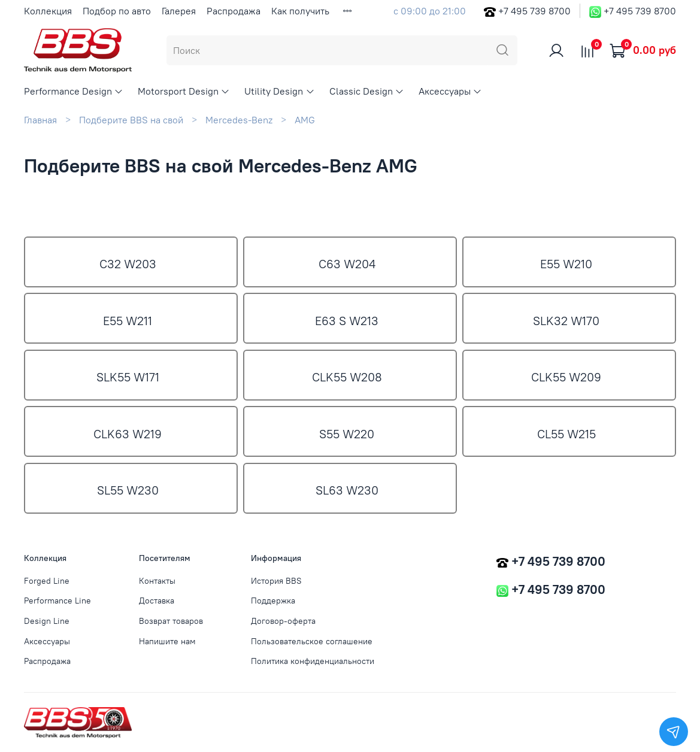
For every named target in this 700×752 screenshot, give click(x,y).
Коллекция (48, 11)
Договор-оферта (283, 621)
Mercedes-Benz (239, 120)
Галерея (179, 11)
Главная (40, 120)
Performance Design (74, 91)
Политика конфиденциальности (313, 661)
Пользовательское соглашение (312, 641)
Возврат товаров (171, 621)
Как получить (300, 11)
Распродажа (234, 11)
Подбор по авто (117, 11)
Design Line (47, 621)
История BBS (276, 581)
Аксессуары (450, 91)
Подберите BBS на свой (131, 120)
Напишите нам (167, 641)
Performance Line (57, 601)
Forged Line (47, 581)
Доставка (157, 601)
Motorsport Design (184, 91)
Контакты (157, 581)
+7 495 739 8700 (534, 11)
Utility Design (279, 91)
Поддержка (273, 601)
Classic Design (367, 91)
